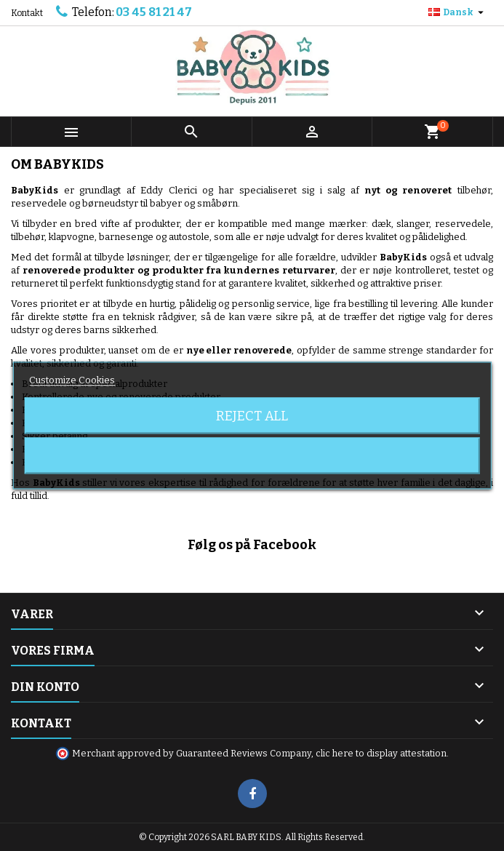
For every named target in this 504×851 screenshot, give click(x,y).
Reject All (252, 416)
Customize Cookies (72, 380)
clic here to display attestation (381, 753)
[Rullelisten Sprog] (458, 12)
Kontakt (27, 13)
